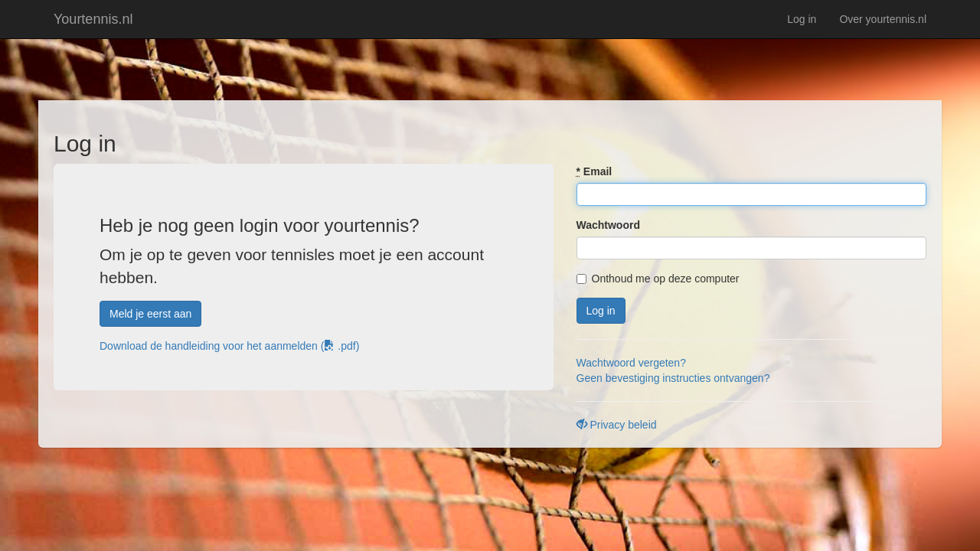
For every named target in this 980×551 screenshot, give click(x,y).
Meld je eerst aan (150, 314)
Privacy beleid (617, 425)
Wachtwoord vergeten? (631, 363)
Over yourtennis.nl (883, 19)
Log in (802, 19)
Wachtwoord (608, 225)
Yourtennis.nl (93, 19)
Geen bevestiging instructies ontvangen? (673, 378)
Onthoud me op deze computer (658, 279)
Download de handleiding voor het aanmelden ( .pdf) (229, 346)
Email (595, 171)
